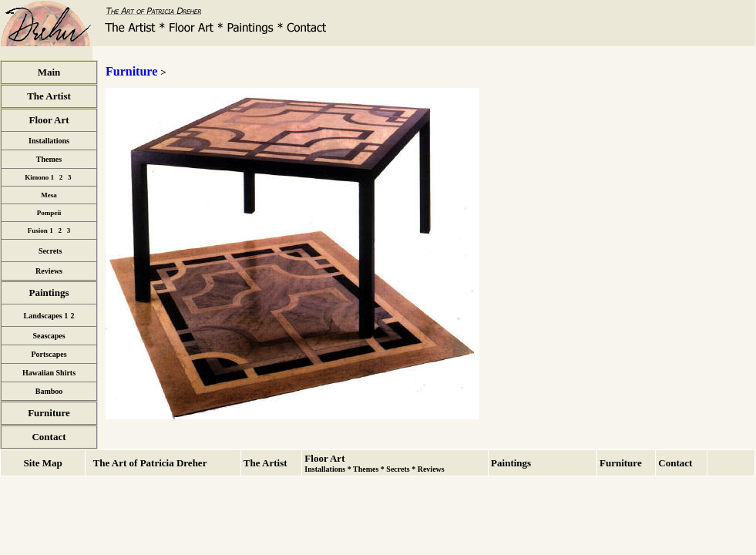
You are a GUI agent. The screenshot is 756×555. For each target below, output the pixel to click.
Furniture (131, 71)
